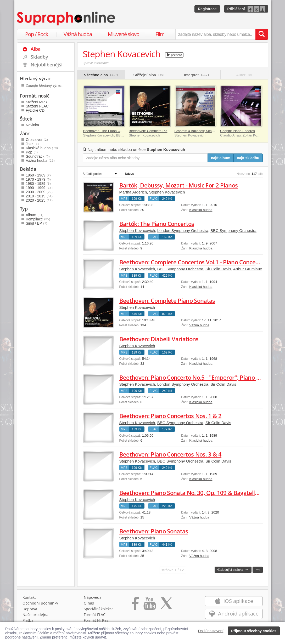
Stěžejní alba (149, 75)
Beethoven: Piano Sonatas (154, 531)
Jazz (32, 144)
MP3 (124, 199)
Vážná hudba (78, 34)
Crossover (37, 140)
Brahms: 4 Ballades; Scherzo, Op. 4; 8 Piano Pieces (214, 131)
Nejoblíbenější (47, 65)
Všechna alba (101, 75)
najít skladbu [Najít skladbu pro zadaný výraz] (248, 158)
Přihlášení (236, 9)
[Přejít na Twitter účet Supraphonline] (166, 605)
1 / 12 (173, 570)
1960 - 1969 (38, 175)
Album (35, 215)
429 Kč (167, 276)
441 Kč (167, 545)
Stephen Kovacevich (167, 192)
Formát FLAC (95, 615)
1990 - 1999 (39, 188)
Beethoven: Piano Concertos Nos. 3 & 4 (171, 454)
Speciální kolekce (99, 609)
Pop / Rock (37, 34)
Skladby (39, 57)
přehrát (174, 55)
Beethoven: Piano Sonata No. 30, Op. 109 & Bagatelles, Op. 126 (202, 493)
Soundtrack (38, 156)
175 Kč (137, 506)
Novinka (33, 125)
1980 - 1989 (38, 184)
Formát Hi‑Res (96, 620)
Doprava (30, 609)
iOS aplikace (234, 601)
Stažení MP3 (36, 102)
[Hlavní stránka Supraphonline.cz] (66, 19)
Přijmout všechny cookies (254, 631)
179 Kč (167, 429)
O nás (89, 603)
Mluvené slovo (124, 34)
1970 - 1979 (38, 179)
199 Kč (137, 199)
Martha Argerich (133, 192)
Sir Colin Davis (218, 269)
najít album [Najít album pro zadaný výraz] (221, 158)
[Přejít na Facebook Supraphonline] (135, 605)
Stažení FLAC (37, 106)
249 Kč (167, 199)
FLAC (154, 199)
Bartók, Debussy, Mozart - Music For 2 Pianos (179, 185)
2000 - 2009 (39, 192)
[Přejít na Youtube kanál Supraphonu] (149, 605)
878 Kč (167, 314)
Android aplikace (234, 614)
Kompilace (38, 219)
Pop (32, 152)
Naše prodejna (35, 615)
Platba (28, 620)
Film (160, 34)
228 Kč (167, 506)
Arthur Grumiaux (248, 269)
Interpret (197, 75)
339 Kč (137, 276)
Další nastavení (211, 631)
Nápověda (93, 597)
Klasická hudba (201, 210)
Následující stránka (233, 569)
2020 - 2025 (39, 200)
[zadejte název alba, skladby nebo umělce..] (215, 34)
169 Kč (167, 237)
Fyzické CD (35, 110)
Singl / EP (37, 223)
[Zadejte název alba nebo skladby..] (145, 158)
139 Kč (137, 237)
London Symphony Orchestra (183, 230)
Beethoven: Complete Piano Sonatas (157, 131)
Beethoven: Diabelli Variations (159, 339)
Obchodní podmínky (40, 603)
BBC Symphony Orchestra (233, 230)
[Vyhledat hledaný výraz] (262, 34)
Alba (36, 49)
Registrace (207, 9)
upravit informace (96, 63)
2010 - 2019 (39, 196)
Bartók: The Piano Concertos (157, 224)
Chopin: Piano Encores (237, 131)
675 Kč (137, 314)
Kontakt (29, 597)
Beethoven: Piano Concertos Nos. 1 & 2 (171, 416)
